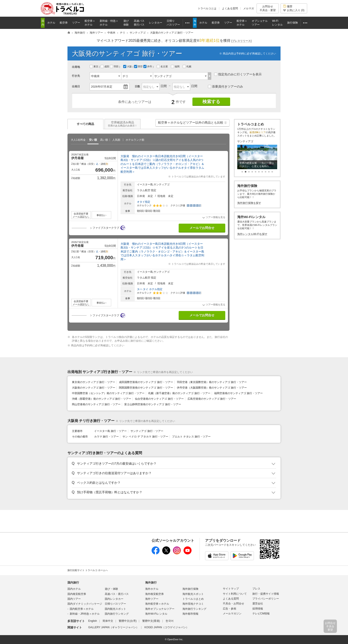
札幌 (187, 66)
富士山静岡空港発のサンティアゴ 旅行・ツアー (153, 404)
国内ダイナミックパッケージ (85, 604)
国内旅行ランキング (117, 614)
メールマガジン (232, 614)
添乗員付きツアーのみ (225, 86)
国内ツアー (74, 599)
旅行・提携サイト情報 (266, 594)
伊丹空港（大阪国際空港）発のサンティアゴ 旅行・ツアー (212, 388)
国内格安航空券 (77, 594)
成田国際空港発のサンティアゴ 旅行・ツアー (146, 382)
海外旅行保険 (190, 589)
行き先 (76, 76)
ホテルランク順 (135, 140)
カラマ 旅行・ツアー (106, 437)
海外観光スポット (193, 594)
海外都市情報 (190, 614)
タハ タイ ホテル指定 (150, 289)
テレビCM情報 (261, 614)
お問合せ (268, 8)
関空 (139, 66)
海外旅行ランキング (194, 609)
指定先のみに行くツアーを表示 (238, 74)
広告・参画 (229, 609)
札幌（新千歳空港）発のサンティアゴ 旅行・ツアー (179, 393)
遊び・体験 (111, 589)
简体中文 (108, 621)
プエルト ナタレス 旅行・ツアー (191, 437)
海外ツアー (152, 599)
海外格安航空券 (154, 594)
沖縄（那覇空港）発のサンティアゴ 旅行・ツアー (102, 399)
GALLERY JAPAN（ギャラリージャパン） (113, 627)
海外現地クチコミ (193, 604)
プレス (256, 589)
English (92, 621)
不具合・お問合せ (233, 604)
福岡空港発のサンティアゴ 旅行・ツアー (238, 393)
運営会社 (258, 604)
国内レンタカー (114, 599)
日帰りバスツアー (115, 604)
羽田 (115, 66)
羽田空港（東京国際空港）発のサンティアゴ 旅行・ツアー (212, 382)
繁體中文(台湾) (128, 621)
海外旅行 (151, 583)
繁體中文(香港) (151, 621)
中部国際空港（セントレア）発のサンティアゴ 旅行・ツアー (108, 393)
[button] (225, 123)
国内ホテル (74, 589)
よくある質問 (230, 8)
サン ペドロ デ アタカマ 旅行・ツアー (145, 437)
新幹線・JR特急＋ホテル (85, 614)
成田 (105, 66)
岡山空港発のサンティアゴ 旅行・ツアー (96, 404)
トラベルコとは (207, 8)
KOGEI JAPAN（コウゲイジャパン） (167, 627)
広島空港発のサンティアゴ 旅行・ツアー (212, 399)
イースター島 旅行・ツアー (110, 431)
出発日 (76, 86)
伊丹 (148, 66)
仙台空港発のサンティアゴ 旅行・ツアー (159, 399)
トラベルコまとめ (193, 599)
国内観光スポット (115, 609)
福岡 (176, 66)
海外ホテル (152, 589)
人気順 (116, 140)
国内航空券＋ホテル (82, 609)
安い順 (93, 140)
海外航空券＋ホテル (157, 604)
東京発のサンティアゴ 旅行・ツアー (94, 382)
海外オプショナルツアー (160, 609)
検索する (211, 102)
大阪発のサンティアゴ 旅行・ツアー (94, 388)
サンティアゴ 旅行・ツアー (147, 431)
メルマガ (249, 8)
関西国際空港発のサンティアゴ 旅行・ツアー (146, 388)
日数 (137, 86)
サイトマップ (231, 589)
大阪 (128, 66)
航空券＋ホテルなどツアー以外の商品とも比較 (193, 124)
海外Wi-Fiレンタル (156, 614)
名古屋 (163, 66)
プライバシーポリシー (266, 599)
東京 (94, 66)
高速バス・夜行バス (117, 594)
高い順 (104, 140)
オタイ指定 (144, 202)
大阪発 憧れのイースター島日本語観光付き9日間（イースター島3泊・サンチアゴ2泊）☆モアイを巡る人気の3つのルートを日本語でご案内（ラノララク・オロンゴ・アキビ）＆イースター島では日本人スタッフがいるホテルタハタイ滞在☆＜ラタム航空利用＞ (162, 252)
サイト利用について (235, 594)
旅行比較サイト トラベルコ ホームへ (88, 570)
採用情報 (258, 609)
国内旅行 (73, 583)
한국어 (170, 621)
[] (242, 41)
